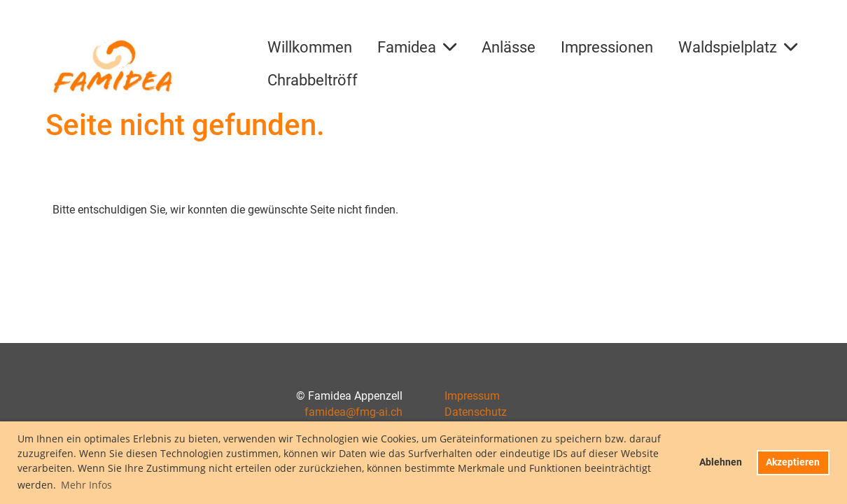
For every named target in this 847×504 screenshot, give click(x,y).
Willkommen (310, 47)
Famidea (417, 47)
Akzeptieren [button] (793, 462)
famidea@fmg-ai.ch (353, 412)
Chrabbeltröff (313, 80)
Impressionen (607, 47)
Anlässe (509, 47)
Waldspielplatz (738, 47)
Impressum (472, 396)
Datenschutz (476, 412)
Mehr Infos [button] (86, 485)
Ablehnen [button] (721, 462)
